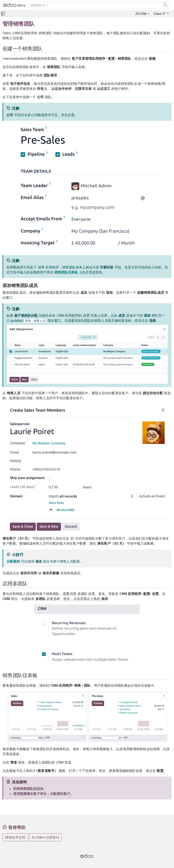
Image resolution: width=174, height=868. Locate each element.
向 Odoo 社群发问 (45, 837)
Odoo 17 (160, 14)
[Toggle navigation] (3, 14)
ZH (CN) (141, 14)
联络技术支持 (15, 837)
